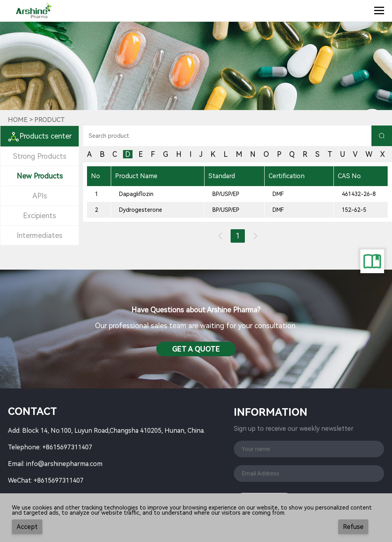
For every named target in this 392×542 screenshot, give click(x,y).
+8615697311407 (67, 447)
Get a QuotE (196, 349)
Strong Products (40, 156)
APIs (40, 196)
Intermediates (40, 235)
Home (18, 120)
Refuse (353, 527)
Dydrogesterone (141, 210)
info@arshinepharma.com (64, 464)
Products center (40, 136)
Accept (27, 527)
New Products (40, 176)
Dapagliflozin (136, 194)
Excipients (40, 216)
